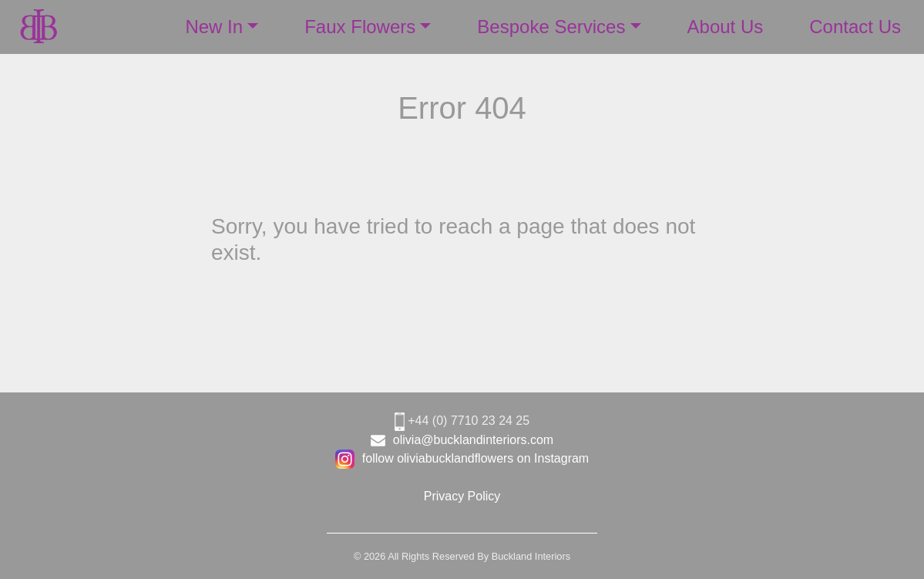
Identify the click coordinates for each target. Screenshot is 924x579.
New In (214, 27)
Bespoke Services (551, 27)
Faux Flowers (360, 27)
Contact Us (855, 27)
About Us (726, 27)
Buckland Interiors (531, 556)
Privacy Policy (462, 496)
